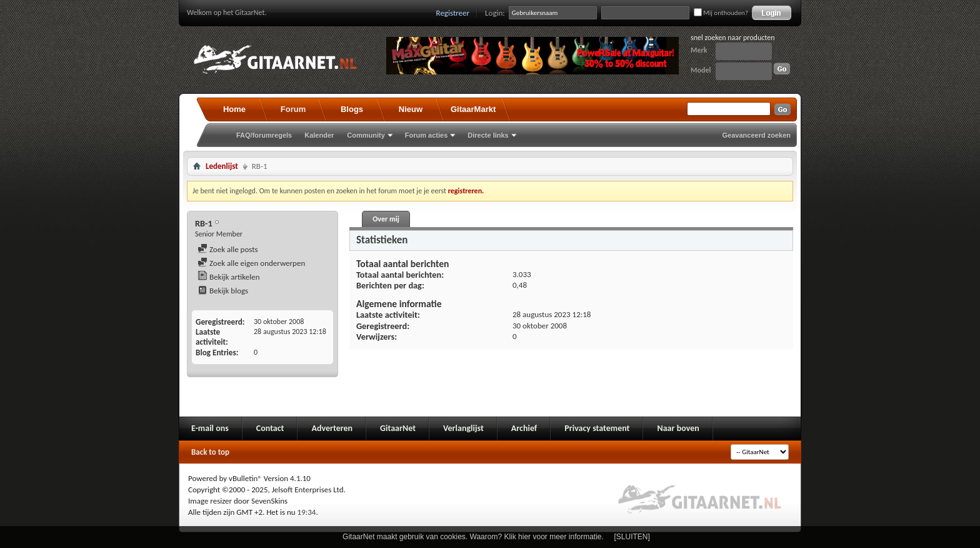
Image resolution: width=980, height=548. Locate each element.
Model (701, 70)
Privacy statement (597, 428)
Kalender (319, 135)
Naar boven (678, 428)
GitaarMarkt (473, 109)
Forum (293, 109)
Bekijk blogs (223, 291)
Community (366, 135)
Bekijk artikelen (229, 277)
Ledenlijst (222, 166)
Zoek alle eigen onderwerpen (251, 263)
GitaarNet (398, 428)
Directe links (488, 135)
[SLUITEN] (632, 537)
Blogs (352, 109)
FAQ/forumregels (264, 135)
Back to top (210, 452)
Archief (524, 428)
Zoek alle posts (228, 249)
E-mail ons (210, 428)
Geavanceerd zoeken (757, 135)
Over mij (386, 219)
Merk (699, 50)
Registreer (453, 13)
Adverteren (332, 428)
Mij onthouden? (721, 13)
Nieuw (411, 109)
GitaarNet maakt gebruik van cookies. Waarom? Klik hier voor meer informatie (472, 537)
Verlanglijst (463, 428)
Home (234, 109)
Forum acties (426, 135)
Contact (270, 428)
